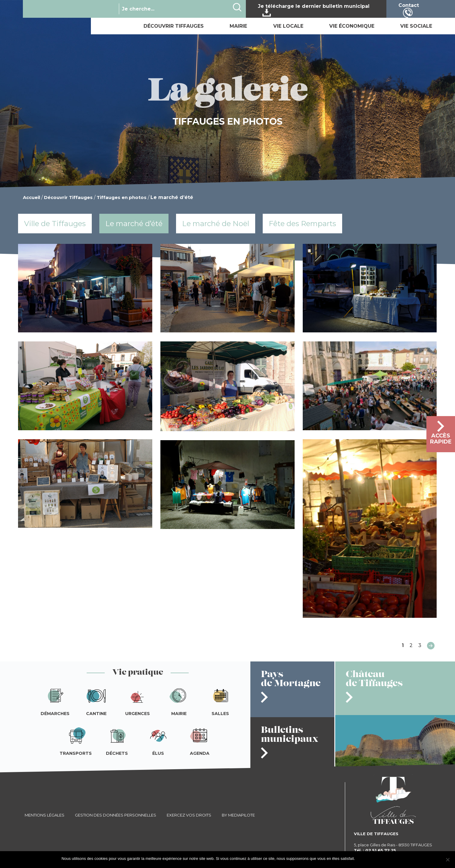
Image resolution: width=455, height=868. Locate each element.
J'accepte (366, 859)
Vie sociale (416, 26)
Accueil (31, 197)
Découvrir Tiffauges (174, 26)
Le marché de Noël (216, 224)
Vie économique (352, 26)
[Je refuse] (447, 860)
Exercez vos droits (189, 815)
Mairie (238, 26)
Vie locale (288, 26)
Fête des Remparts (302, 224)
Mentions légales (45, 815)
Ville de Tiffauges (55, 224)
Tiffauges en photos (122, 197)
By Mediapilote (238, 815)
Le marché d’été (134, 224)
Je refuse (385, 859)
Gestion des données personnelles (116, 815)
